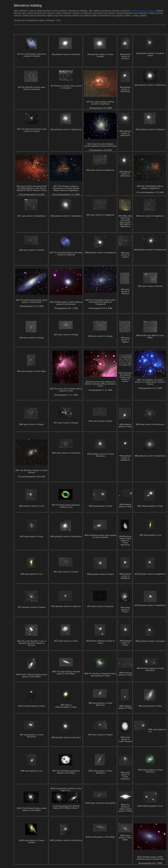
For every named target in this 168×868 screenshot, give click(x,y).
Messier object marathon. (144, 11)
